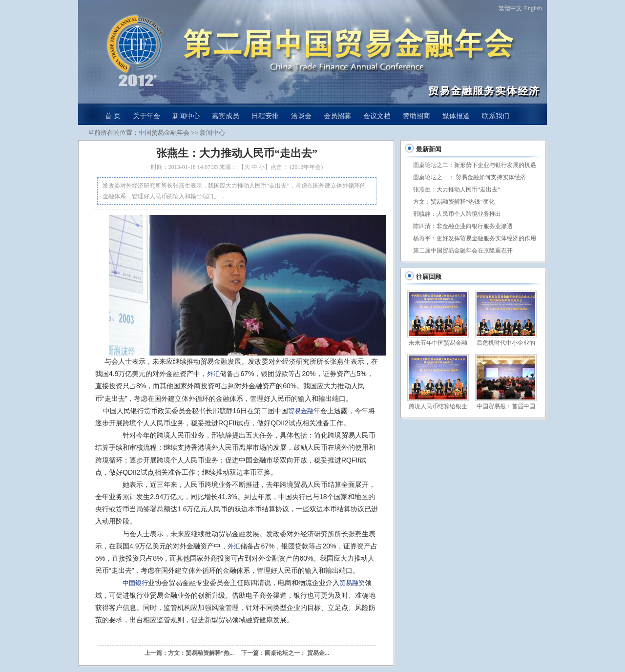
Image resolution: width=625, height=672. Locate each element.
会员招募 (337, 116)
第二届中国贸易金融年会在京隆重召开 (463, 251)
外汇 (213, 374)
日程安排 (265, 116)
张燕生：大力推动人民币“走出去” (457, 189)
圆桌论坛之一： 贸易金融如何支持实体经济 (469, 177)
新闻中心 (186, 116)
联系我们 (496, 116)
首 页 (113, 116)
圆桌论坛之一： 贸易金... (297, 653)
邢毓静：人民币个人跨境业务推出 (457, 214)
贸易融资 (352, 583)
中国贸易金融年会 (164, 133)
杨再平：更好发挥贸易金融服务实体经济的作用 (475, 238)
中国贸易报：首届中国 (506, 406)
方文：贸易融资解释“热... (201, 653)
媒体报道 (456, 116)
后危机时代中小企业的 (506, 343)
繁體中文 (510, 8)
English (533, 8)
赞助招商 (417, 116)
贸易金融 (301, 411)
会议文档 (377, 116)
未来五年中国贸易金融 (438, 343)
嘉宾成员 (226, 116)
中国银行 (135, 583)
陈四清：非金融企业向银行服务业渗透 (463, 226)
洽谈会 (301, 116)
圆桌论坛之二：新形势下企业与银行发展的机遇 (475, 165)
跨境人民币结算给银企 (438, 406)
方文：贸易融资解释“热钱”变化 (454, 202)
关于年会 (146, 116)
